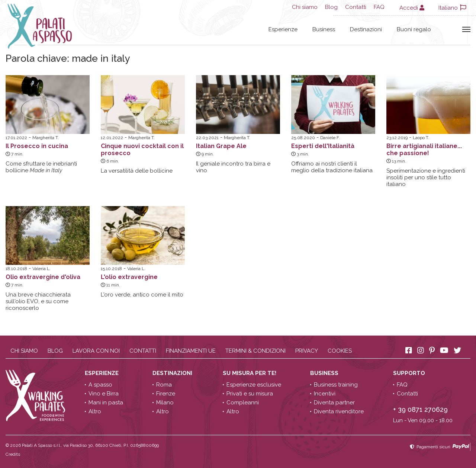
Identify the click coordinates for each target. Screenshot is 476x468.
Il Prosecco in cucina (37, 146)
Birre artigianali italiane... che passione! (424, 150)
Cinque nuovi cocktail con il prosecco (142, 150)
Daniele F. (330, 138)
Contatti (356, 7)
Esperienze (283, 29)
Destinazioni (366, 29)
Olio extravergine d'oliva (43, 277)
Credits (13, 454)
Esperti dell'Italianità (323, 146)
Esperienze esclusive (254, 385)
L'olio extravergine (129, 277)
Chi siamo (305, 7)
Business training (336, 385)
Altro (95, 411)
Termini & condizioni (255, 351)
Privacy (307, 351)
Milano (165, 403)
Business (324, 29)
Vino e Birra (104, 394)
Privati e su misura (250, 394)
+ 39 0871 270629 (420, 409)
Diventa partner (334, 403)
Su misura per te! (250, 373)
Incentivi (325, 394)
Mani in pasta (106, 403)
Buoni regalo (414, 29)
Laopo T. (421, 138)
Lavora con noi (96, 351)
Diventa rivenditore (339, 411)
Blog (331, 7)
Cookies (340, 351)
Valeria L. (41, 269)
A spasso (100, 385)
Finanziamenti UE (191, 351)
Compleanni (243, 403)
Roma (164, 385)
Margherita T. (46, 138)
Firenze (166, 394)
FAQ (379, 7)
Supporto (410, 373)
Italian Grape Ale (221, 146)
